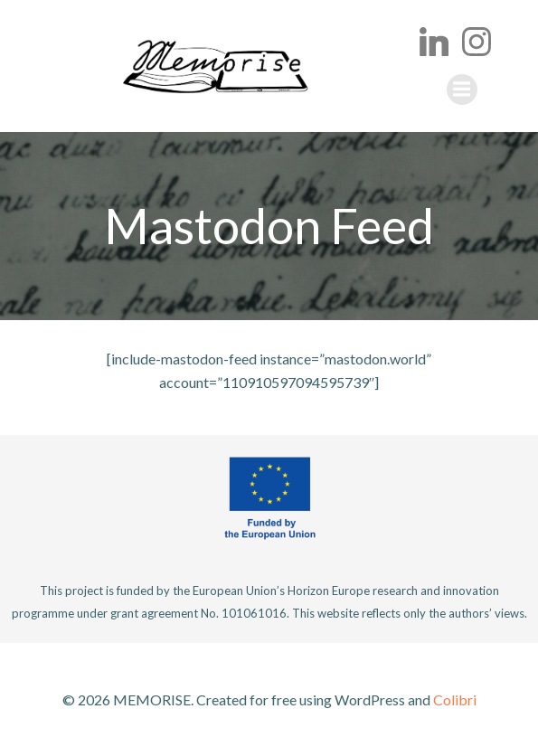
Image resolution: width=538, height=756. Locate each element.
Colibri (455, 699)
